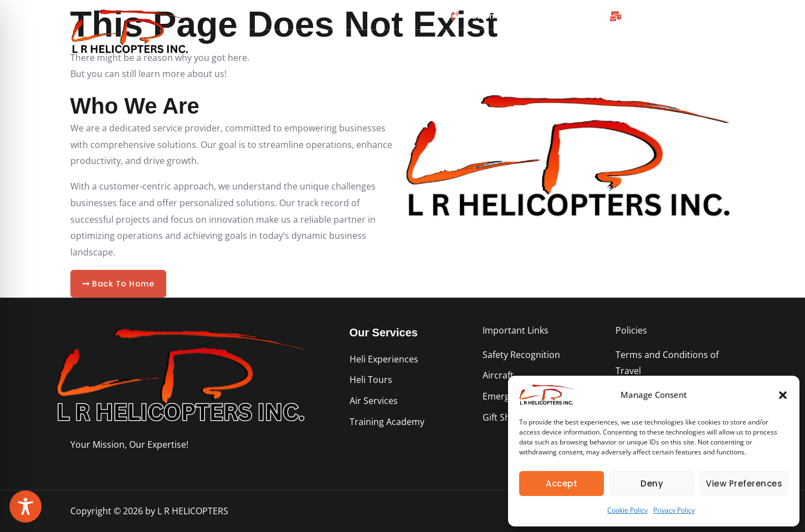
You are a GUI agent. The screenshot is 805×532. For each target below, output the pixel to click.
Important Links (516, 330)
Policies (631, 330)
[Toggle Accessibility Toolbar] (25, 507)
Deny (652, 484)
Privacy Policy (674, 510)
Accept (562, 484)
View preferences (744, 484)
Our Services (384, 332)
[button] (783, 395)
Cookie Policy (627, 510)
